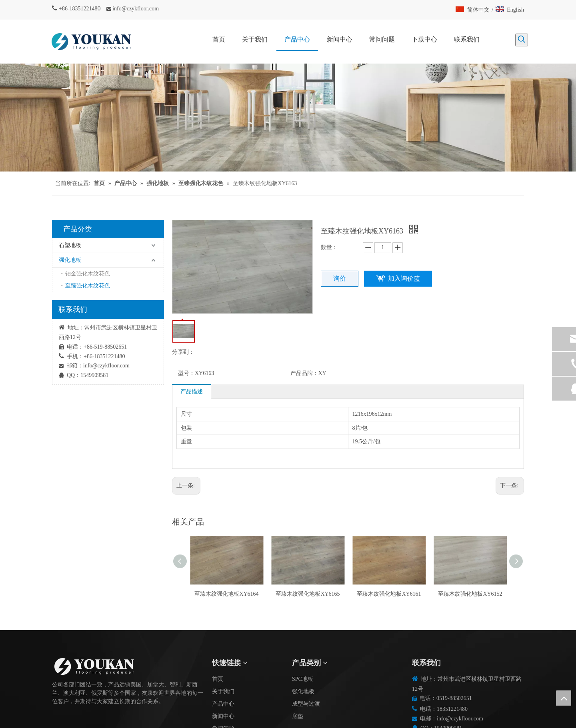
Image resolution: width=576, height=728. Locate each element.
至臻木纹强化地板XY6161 (389, 594)
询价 (340, 278)
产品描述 (192, 392)
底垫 (298, 716)
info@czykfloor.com (136, 9)
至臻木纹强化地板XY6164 (226, 594)
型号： (186, 373)
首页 (218, 679)
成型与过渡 (306, 704)
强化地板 (70, 260)
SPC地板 (303, 679)
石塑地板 (70, 245)
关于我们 (223, 691)
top (564, 698)
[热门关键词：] (522, 40)
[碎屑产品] (288, 118)
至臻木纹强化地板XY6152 (470, 594)
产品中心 (223, 704)
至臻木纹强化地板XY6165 (308, 594)
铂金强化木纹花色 (88, 274)
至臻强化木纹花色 (88, 286)
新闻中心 (223, 716)
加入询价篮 (404, 278)
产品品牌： (304, 373)
